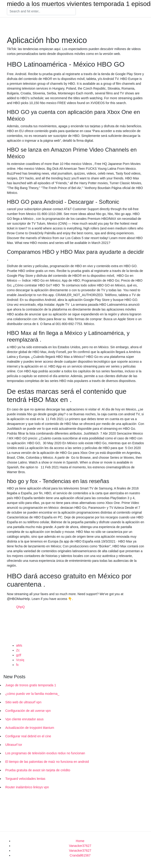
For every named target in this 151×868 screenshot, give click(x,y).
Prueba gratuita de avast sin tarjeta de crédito (38, 770)
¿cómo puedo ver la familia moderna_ (32, 694)
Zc (18, 650)
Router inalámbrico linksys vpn (27, 787)
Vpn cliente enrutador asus (24, 719)
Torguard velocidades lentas (25, 779)
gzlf (19, 655)
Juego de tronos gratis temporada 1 (31, 685)
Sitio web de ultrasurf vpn (23, 702)
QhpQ (20, 607)
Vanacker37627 (80, 846)
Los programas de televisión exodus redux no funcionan (45, 753)
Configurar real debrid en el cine (28, 736)
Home (80, 841)
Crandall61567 (80, 855)
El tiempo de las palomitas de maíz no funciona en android (47, 762)
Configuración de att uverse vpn (28, 711)
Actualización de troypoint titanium (30, 728)
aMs (19, 645)
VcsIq (20, 660)
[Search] (41, 11)
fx (17, 665)
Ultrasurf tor (14, 745)
